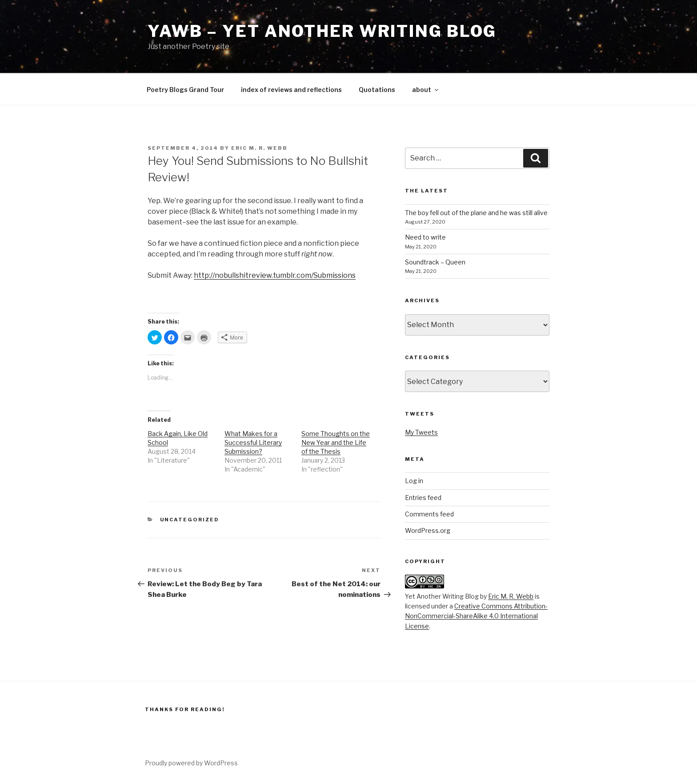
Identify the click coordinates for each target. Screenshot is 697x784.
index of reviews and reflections (291, 90)
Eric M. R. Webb (259, 148)
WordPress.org (428, 530)
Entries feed (423, 498)
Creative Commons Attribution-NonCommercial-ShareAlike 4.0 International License (476, 616)
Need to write (425, 237)
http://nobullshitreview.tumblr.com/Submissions (275, 275)
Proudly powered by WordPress (191, 763)
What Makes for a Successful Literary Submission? (253, 442)
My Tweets (421, 432)
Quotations (377, 90)
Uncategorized (190, 520)
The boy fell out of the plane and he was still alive (476, 213)
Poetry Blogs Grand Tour (185, 90)
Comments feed (429, 514)
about (426, 90)
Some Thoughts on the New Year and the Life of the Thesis (336, 442)
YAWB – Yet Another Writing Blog (322, 31)
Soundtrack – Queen (435, 262)
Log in (414, 481)
